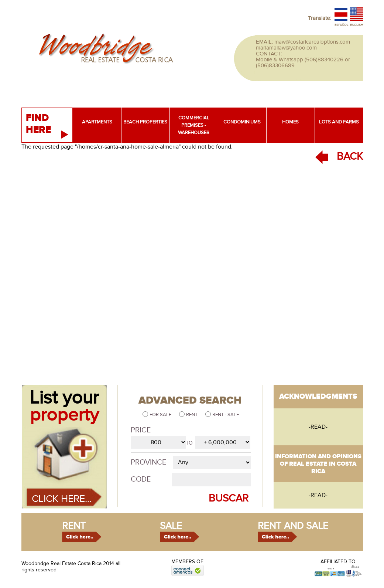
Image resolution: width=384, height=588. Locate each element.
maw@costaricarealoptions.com (312, 42)
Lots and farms (339, 122)
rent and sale (293, 526)
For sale (161, 415)
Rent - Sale (226, 415)
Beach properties (145, 122)
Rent (192, 415)
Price (141, 430)
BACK (350, 157)
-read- (318, 427)
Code (141, 479)
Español (342, 25)
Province (148, 462)
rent (74, 526)
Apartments (97, 122)
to (189, 443)
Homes (290, 122)
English (356, 25)
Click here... (62, 499)
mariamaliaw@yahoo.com (286, 48)
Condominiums (242, 122)
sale (171, 526)
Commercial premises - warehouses (194, 125)
